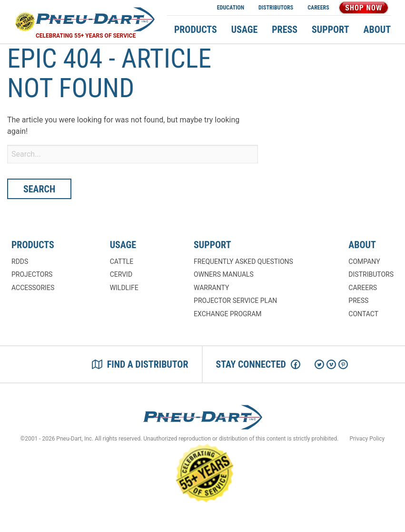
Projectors (32, 274)
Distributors (276, 8)
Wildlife (124, 288)
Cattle (122, 261)
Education (231, 8)
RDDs (20, 261)
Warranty (211, 288)
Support (330, 30)
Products (196, 30)
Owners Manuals (224, 274)
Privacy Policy (367, 439)
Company (364, 261)
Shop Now (364, 8)
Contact (363, 314)
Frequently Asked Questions (243, 261)
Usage (244, 30)
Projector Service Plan (235, 301)
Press (285, 30)
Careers (318, 8)
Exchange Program (227, 314)
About (377, 30)
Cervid (121, 274)
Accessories (33, 288)
